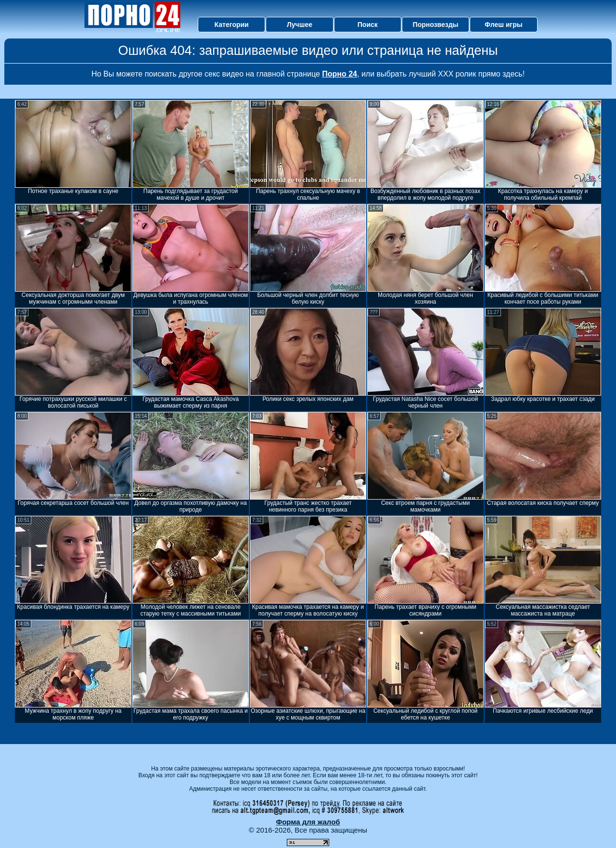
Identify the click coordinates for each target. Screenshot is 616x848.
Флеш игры (504, 25)
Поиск (368, 25)
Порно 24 (340, 74)
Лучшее (300, 25)
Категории (232, 25)
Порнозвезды (436, 25)
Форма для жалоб (308, 822)
